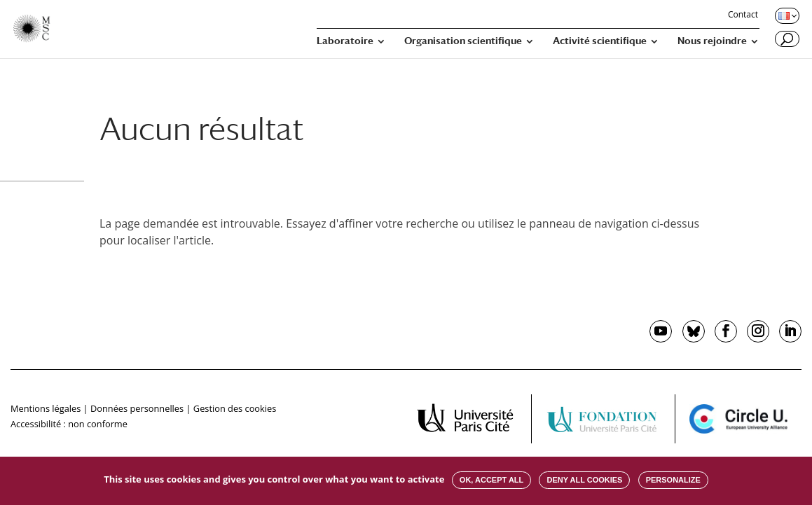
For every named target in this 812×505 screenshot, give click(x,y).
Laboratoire (345, 41)
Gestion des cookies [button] (235, 408)
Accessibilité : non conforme (69, 424)
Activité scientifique (600, 41)
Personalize (673, 480)
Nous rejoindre (712, 41)
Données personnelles (137, 408)
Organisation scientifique (463, 41)
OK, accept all (491, 480)
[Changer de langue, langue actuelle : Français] (786, 15)
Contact (743, 15)
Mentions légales (46, 408)
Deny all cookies (584, 480)
